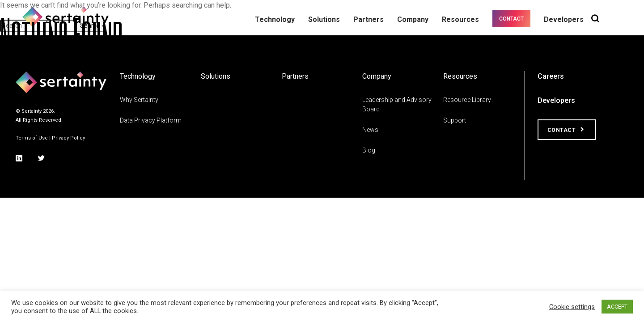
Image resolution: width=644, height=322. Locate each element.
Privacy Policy (68, 138)
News (370, 130)
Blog (369, 150)
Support (455, 120)
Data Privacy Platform (151, 120)
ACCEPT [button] (617, 307)
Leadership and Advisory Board (397, 104)
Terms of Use (32, 138)
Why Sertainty (139, 100)
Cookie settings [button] (572, 307)
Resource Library (467, 100)
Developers (556, 100)
